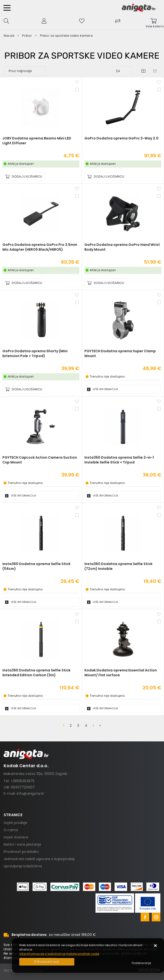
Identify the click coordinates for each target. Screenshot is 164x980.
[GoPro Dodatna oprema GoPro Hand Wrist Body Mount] (106, 283)
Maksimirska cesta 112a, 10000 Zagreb (35, 774)
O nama (11, 830)
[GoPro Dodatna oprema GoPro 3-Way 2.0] (106, 176)
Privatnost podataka (21, 852)
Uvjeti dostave (16, 837)
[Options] (141, 963)
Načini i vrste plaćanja (22, 844)
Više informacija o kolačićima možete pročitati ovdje (59, 954)
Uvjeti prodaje (15, 823)
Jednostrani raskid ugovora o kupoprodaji (39, 859)
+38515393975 (23, 781)
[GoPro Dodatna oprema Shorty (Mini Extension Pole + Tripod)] (24, 389)
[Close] (47, 962)
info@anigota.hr (31, 794)
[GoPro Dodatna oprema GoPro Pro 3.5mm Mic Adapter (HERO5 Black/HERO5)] (24, 283)
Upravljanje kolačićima (23, 866)
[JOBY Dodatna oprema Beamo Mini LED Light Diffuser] (24, 176)
